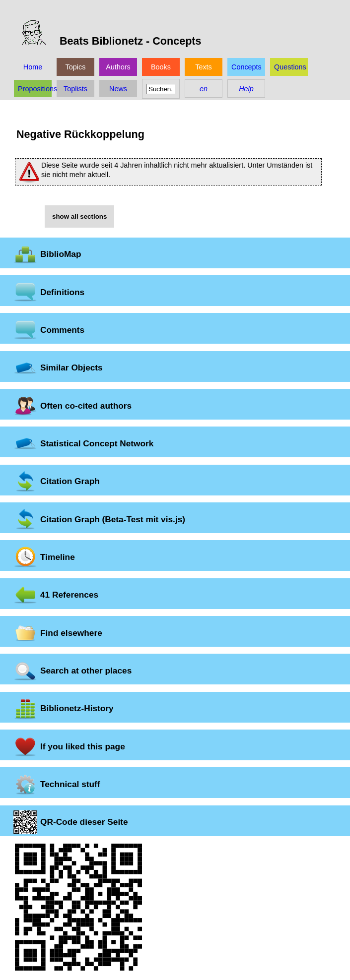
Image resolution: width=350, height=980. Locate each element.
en (204, 89)
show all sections (79, 216)
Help (246, 89)
